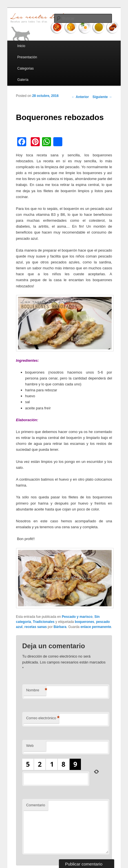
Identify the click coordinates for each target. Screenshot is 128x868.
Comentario (36, 805)
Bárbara (60, 627)
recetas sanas (36, 627)
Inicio (21, 46)
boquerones (84, 622)
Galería (23, 80)
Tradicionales (44, 622)
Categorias (25, 68)
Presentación (27, 57)
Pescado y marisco (77, 617)
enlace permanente (96, 627)
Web (30, 746)
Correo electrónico (43, 718)
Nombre (36, 690)
